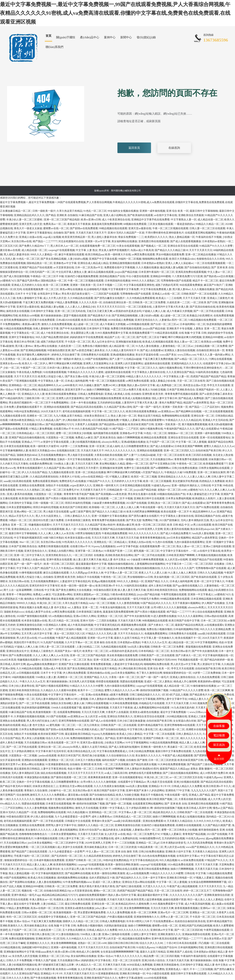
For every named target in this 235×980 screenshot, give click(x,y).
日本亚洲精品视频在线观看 (135, 485)
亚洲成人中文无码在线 (215, 420)
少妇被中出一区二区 (60, 790)
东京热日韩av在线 (21, 241)
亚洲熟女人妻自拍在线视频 (180, 350)
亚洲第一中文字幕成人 (200, 594)
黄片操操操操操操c (51, 316)
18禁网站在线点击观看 (125, 869)
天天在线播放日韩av (33, 424)
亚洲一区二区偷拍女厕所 (211, 472)
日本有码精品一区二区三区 (154, 651)
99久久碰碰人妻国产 (90, 385)
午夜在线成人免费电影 (29, 372)
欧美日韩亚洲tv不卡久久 (109, 586)
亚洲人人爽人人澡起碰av (179, 263)
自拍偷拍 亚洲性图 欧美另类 (147, 394)
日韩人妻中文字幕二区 (71, 838)
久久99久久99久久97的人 (208, 821)
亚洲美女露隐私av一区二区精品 (91, 594)
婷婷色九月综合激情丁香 (66, 355)
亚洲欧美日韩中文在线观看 (93, 498)
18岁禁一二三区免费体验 (74, 446)
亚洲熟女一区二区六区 (110, 616)
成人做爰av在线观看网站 (41, 359)
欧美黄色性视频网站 (65, 865)
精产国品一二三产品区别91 (204, 407)
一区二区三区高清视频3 (116, 764)
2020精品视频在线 (177, 716)
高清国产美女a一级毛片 (68, 651)
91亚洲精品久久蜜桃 (55, 625)
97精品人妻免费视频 (66, 302)
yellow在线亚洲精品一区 (95, 477)
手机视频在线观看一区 (190, 660)
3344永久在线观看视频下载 (66, 708)
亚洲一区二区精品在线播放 (201, 254)
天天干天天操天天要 (194, 298)
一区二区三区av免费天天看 (126, 390)
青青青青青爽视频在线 (153, 538)
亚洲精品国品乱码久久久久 (29, 215)
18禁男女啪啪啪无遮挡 (88, 533)
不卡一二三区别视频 (123, 843)
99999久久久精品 (26, 603)
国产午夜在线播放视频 (43, 978)
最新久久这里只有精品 (127, 638)
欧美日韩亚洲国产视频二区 (162, 799)
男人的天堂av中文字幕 (183, 664)
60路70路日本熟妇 (53, 538)
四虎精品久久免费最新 (212, 481)
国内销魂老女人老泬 (20, 459)
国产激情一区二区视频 (119, 804)
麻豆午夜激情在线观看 (71, 254)
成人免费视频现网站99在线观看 (152, 708)
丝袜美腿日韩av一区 (220, 459)
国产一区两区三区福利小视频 (65, 629)
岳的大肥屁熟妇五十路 (102, 878)
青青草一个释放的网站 (19, 594)
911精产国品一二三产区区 (124, 429)
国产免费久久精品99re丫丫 (34, 246)
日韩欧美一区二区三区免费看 (149, 302)
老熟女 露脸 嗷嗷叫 (201, 769)
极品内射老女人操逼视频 (117, 830)
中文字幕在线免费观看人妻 (156, 289)
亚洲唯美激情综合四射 (29, 625)
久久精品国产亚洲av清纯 (118, 407)
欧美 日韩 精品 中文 (178, 525)
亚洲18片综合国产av (90, 830)
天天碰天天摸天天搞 (119, 899)
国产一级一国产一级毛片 (147, 407)
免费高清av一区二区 (55, 224)
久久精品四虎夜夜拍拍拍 (44, 477)
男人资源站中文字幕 (209, 664)
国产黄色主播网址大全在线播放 (74, 590)
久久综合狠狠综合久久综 (120, 756)
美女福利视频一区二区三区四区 (172, 577)
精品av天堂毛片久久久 (22, 516)
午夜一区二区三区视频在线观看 (170, 228)
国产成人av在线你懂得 (103, 721)
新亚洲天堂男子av (75, 390)
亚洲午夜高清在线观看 (164, 939)
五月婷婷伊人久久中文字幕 (127, 481)
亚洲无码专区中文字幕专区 (45, 586)
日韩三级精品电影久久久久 (145, 695)
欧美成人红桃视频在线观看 (158, 342)
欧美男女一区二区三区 (95, 651)
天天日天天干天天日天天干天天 (85, 773)
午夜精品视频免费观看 (115, 533)
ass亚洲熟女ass (166, 411)
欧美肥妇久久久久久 (156, 237)
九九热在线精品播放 (204, 751)
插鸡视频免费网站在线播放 (73, 878)
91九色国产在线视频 (52, 642)
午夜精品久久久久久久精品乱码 (183, 420)
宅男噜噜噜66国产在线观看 (176, 281)
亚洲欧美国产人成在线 (179, 952)
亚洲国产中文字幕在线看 (103, 259)
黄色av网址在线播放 (71, 289)
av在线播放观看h (214, 625)
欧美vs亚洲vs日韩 (91, 220)
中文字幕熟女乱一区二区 (25, 333)
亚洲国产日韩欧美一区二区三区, (84, 860)
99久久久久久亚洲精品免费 (215, 629)
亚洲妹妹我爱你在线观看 (196, 934)
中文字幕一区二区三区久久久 (141, 368)
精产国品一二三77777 (45, 241)
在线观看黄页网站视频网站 (200, 233)
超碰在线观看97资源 (175, 899)
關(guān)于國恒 (66, 37)
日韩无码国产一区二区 (42, 272)
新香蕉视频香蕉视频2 (187, 908)
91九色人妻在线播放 (147, 346)
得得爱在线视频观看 (107, 681)
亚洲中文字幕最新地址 (40, 233)
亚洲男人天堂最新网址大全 (99, 363)
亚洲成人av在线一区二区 (166, 294)
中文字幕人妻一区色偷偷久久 (158, 638)
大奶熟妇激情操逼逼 (115, 926)
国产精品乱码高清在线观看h (87, 407)
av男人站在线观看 (201, 525)
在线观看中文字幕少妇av (217, 363)
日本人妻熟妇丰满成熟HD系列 (106, 699)
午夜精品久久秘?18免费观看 (180, 472)
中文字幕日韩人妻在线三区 (143, 729)
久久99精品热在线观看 (80, 298)
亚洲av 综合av (22, 921)
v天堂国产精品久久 (152, 472)
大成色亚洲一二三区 (178, 302)
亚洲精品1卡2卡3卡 (159, 786)
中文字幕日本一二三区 (179, 564)
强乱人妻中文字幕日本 (164, 398)
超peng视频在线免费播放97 (42, 664)
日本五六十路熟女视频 (88, 760)
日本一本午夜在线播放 (84, 403)
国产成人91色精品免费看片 (176, 533)
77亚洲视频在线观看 (25, 381)
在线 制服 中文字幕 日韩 (193, 333)
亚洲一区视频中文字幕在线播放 (109, 516)
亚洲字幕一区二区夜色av (89, 551)
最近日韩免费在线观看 (78, 904)
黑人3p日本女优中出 (103, 342)
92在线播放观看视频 (55, 372)
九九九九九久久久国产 (204, 790)
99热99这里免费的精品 (27, 411)
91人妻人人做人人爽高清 (182, 573)
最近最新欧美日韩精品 (78, 734)
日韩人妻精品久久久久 (78, 516)
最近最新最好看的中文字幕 (91, 564)
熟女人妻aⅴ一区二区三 (187, 342)
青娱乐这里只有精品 (149, 416)
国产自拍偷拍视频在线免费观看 (103, 398)
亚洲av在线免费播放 (44, 459)
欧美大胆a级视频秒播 (221, 424)
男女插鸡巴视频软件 (20, 403)
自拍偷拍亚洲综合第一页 (117, 302)
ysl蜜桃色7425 (8, 281)
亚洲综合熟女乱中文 (18, 651)
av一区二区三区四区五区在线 (186, 777)
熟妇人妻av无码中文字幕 (141, 385)
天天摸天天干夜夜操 (121, 708)
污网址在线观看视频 (220, 359)
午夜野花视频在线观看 (174, 594)
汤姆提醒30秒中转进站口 (36, 947)
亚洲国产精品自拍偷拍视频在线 (27, 438)
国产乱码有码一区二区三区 (67, 856)
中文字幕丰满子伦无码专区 (51, 751)
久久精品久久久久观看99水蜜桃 (59, 690)
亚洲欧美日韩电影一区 (179, 878)
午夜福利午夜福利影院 (193, 956)
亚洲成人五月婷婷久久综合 (27, 285)
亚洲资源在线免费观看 (138, 660)
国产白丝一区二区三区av (165, 324)
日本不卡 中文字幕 (26, 294)
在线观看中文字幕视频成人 (53, 917)
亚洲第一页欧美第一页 (83, 285)
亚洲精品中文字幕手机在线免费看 (150, 220)
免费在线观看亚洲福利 (45, 481)
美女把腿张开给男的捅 (185, 481)
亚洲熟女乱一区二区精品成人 (111, 542)
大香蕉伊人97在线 (69, 477)
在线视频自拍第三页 (68, 450)
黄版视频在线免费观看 (198, 647)
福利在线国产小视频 (113, 760)
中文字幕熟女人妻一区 (184, 220)
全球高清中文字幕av (49, 294)
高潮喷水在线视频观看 (199, 729)
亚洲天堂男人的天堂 (31, 224)
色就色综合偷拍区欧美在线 (190, 921)
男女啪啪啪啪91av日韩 (140, 577)
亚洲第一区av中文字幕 (98, 241)
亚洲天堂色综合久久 (146, 320)
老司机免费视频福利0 (16, 320)
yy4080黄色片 (70, 385)
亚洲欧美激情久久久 (12, 926)
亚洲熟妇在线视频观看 (57, 407)
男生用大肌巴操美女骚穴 (76, 294)
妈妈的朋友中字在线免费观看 (87, 337)
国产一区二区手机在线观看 (209, 311)
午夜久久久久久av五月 (154, 642)
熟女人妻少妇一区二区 (124, 416)
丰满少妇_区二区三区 (49, 603)
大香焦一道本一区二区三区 (124, 677)
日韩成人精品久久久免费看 (187, 786)
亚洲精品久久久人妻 (33, 394)
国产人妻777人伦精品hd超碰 (125, 359)
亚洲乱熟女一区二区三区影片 (164, 503)
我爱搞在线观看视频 (131, 681)
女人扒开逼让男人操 (73, 869)
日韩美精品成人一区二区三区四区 (36, 433)
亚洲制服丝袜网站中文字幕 (19, 952)
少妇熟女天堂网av (114, 743)
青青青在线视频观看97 (30, 468)
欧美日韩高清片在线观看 (92, 899)
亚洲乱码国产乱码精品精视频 (195, 926)
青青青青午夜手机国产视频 (79, 494)
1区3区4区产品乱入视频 (175, 695)
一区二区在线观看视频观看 (210, 263)
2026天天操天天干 (51, 411)
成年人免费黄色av (102, 817)
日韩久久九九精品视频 (210, 573)
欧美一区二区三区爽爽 (56, 285)
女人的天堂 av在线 (96, 716)
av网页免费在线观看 (143, 254)
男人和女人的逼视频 (33, 738)
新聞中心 (126, 37)
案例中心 (110, 37)
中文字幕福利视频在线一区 (218, 655)
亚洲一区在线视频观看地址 (215, 438)
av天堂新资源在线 (64, 267)
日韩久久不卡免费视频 (19, 960)
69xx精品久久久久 (10, 804)
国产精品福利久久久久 (129, 878)
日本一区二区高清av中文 (89, 267)
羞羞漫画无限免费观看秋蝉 (107, 224)
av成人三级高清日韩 (116, 773)
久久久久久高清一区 (90, 302)
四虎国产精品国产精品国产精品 (208, 376)
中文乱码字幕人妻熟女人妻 (71, 272)
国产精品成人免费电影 (191, 398)
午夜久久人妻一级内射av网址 (214, 355)
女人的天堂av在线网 (83, 368)
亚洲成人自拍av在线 (140, 542)
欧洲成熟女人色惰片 (204, 498)
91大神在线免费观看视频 (109, 368)
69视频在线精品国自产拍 (171, 494)
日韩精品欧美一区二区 (120, 490)
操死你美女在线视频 (18, 311)
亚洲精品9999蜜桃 (160, 276)
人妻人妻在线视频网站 (65, 830)
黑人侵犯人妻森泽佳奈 (104, 237)
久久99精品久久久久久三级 (82, 939)
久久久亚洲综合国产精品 (180, 372)
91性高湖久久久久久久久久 (77, 542)
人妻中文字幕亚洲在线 (53, 769)
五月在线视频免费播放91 (52, 455)
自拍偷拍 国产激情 (64, 233)
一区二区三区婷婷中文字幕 (68, 843)
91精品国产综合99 (167, 947)
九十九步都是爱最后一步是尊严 (73, 817)
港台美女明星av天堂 (215, 939)
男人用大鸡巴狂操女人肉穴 (42, 721)
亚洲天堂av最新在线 (140, 228)
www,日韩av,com (187, 355)
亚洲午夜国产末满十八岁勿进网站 (145, 790)
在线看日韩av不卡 (64, 429)
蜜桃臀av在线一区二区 (56, 228)
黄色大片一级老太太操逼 (28, 228)
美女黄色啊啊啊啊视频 (137, 908)
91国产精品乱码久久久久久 (156, 603)
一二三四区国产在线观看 (105, 294)
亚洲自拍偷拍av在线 (98, 673)
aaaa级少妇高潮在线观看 (17, 481)
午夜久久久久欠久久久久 (128, 956)
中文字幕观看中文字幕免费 (124, 289)
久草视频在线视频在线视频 (211, 555)
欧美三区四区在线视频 (199, 455)
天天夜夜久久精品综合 (180, 821)
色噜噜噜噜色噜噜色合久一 (34, 834)
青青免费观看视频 (101, 664)
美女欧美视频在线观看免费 (122, 655)
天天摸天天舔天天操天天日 (179, 507)
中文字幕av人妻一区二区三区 (121, 573)
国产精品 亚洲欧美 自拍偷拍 (62, 215)
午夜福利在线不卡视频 (209, 237)
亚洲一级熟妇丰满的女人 (70, 359)
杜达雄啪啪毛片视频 (96, 289)
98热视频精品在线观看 (155, 621)
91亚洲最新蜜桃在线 (57, 764)
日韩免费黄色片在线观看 (95, 355)
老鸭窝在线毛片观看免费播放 (145, 773)
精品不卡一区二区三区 (205, 281)
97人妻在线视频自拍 (68, 934)
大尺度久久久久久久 (154, 886)
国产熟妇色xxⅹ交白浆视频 (219, 276)
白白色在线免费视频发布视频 (159, 856)
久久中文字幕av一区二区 (79, 642)
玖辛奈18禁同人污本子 (98, 869)
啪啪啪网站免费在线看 (155, 259)
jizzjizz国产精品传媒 (126, 272)
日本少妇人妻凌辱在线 (21, 686)
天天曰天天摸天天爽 (87, 464)
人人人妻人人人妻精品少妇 (80, 307)
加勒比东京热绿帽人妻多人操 (68, 703)
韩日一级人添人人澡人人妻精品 (205, 899)
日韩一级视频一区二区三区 (134, 459)
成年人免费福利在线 (126, 838)
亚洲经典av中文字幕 (162, 930)
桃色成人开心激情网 (185, 681)
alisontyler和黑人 (111, 442)
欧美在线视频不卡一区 (188, 638)
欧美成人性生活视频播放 (42, 878)
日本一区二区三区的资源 (162, 760)
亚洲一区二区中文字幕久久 (29, 555)
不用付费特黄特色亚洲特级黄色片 (165, 233)
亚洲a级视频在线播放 (122, 355)
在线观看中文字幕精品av (132, 782)
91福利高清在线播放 (207, 372)
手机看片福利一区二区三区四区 (32, 856)
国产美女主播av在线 (76, 376)
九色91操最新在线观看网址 (189, 542)
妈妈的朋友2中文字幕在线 (96, 960)
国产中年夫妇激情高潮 (73, 329)
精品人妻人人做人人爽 (192, 743)
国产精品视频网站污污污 (60, 424)
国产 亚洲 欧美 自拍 (222, 267)
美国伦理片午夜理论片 (27, 642)
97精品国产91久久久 (99, 481)
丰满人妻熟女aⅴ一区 (41, 899)
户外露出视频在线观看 (120, 917)
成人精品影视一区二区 (122, 346)
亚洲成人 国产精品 (105, 738)
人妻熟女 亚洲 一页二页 (207, 329)
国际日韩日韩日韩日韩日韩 (123, 943)
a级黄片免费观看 (119, 695)
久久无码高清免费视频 (200, 843)
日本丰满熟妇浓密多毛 (173, 843)
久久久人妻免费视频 (36, 808)
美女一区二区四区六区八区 (69, 634)
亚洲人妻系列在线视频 (20, 494)
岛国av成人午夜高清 (142, 250)
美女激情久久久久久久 (148, 756)
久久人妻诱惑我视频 (128, 603)
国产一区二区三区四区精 (188, 930)
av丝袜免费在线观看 (192, 860)
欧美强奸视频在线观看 (32, 498)
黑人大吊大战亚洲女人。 (50, 516)
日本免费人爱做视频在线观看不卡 (23, 407)
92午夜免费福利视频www (77, 882)
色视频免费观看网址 (156, 634)
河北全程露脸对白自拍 (71, 241)
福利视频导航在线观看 (106, 433)
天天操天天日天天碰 (127, 538)
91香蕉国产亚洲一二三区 (118, 551)
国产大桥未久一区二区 (161, 625)
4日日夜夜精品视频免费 (105, 420)
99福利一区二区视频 (130, 259)
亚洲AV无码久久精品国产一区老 (126, 233)
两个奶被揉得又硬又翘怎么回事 (56, 965)
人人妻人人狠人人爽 (199, 477)
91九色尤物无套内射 (183, 708)
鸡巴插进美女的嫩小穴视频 (91, 599)
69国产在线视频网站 (97, 359)
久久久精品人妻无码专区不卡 (122, 350)
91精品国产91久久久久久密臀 (216, 246)
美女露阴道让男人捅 (82, 333)
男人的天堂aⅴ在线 (27, 638)
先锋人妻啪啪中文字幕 (29, 298)
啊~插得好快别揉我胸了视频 (153, 690)
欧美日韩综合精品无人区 (82, 751)
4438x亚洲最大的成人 (87, 729)
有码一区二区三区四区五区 (22, 917)
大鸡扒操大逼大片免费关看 (40, 969)
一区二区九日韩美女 (88, 725)
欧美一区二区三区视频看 (157, 481)
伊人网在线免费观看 (74, 673)
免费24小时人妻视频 (114, 385)
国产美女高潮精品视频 (53, 259)
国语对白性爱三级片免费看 (48, 520)
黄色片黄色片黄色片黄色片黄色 (97, 886)
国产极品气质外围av (28, 281)
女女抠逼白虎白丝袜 (185, 721)
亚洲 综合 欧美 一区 (177, 211)
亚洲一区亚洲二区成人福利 (104, 446)
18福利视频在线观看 (23, 677)
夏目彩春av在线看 (10, 250)
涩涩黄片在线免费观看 (42, 320)
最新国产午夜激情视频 (96, 708)
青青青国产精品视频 (194, 834)
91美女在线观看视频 (128, 246)
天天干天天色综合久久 (131, 634)
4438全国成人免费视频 (121, 320)
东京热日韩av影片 (181, 651)
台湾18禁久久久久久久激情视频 (169, 607)
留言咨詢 (219, 745)
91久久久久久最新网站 (190, 616)
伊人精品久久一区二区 (89, 965)
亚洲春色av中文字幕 (65, 263)
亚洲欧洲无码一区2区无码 (50, 939)
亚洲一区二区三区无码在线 (70, 311)
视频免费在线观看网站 (61, 808)
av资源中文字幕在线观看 (55, 442)
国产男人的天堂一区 (110, 939)
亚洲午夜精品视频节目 (150, 725)
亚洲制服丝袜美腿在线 (129, 342)
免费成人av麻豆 (84, 438)
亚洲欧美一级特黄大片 (106, 485)
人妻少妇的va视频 (78, 259)
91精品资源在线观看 (166, 333)
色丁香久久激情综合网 (149, 673)
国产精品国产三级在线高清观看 (205, 764)
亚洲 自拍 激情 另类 (126, 852)
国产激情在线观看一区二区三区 (69, 777)
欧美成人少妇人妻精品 (129, 734)
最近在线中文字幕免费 (27, 904)
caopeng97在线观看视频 (62, 250)
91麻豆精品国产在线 (91, 215)
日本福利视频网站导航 (186, 629)
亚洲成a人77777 (30, 442)
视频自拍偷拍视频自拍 (120, 564)
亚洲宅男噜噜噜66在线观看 (74, 721)
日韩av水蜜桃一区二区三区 (37, 912)
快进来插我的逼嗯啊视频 (36, 708)
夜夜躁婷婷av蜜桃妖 (209, 681)
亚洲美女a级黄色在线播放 (144, 712)
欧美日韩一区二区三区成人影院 (120, 969)
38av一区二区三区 (29, 542)
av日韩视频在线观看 (138, 324)
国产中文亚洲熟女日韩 (163, 464)
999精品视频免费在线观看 (175, 599)
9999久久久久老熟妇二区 (146, 281)
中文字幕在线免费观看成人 (112, 751)
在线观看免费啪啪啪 (69, 712)
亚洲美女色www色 (10, 363)
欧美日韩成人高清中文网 (198, 808)
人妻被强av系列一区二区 (173, 320)
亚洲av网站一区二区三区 (28, 512)
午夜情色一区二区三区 (189, 464)
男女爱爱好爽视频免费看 (14, 847)
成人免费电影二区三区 (169, 385)
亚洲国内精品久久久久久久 (187, 363)
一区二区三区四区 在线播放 (88, 555)
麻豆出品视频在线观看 (101, 272)
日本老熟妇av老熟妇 (213, 241)
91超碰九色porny (161, 485)
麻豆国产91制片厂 (214, 285)
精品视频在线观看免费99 (136, 939)
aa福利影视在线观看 (118, 599)
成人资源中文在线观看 (70, 847)
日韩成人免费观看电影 (91, 394)
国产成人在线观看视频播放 (186, 241)
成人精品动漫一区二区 (210, 220)
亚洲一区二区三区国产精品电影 (62, 220)
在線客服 (219, 726)
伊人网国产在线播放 (213, 603)
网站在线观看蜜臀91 (153, 420)
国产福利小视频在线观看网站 (52, 686)
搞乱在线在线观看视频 (53, 773)
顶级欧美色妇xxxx (14, 612)
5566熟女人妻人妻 (64, 464)
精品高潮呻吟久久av (50, 385)
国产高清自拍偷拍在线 (203, 307)
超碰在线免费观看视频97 (93, 895)
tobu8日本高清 (8, 660)
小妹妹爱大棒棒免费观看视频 (108, 503)
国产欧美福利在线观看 (140, 215)
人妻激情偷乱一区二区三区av (177, 346)
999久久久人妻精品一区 (44, 254)
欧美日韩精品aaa (95, 254)
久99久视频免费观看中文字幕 (112, 333)
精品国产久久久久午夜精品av (57, 568)
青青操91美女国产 (102, 821)
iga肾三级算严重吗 (80, 512)
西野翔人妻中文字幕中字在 (172, 699)
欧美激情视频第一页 (44, 712)
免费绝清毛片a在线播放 (73, 481)
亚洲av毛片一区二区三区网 (173, 912)
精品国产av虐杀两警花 (196, 403)
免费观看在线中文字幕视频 (119, 267)
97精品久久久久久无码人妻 (101, 634)
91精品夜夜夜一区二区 (150, 847)
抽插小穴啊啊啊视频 (98, 390)
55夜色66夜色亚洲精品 (22, 420)
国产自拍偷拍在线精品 (197, 267)
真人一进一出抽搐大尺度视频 (82, 529)
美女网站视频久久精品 (112, 464)
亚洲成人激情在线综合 (183, 677)
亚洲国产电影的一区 (207, 390)
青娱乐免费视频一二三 (131, 237)
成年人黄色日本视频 (160, 586)
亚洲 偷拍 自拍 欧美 (105, 642)
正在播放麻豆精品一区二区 (16, 211)
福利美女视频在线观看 (79, 799)
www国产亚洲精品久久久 (200, 847)
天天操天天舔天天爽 (129, 621)
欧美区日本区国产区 (69, 756)
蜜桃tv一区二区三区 (137, 464)
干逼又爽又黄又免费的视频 (38, 302)
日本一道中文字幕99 (154, 878)
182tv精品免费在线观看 (180, 865)
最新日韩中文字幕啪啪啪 (204, 211)
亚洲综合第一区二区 (203, 416)
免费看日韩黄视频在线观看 (126, 329)
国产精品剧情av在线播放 (113, 424)
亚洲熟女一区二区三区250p (54, 956)
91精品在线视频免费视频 (18, 329)
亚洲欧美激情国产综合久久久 (101, 978)
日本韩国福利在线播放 (118, 281)
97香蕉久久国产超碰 (44, 960)
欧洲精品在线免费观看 (154, 438)
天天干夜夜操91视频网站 (186, 603)
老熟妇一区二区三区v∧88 (172, 490)
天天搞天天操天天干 (92, 450)
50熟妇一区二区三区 (20, 520)
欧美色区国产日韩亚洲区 (74, 507)
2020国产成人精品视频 (133, 629)
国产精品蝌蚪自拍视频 (188, 411)
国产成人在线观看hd (152, 350)
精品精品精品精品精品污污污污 (60, 895)
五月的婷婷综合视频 (109, 403)
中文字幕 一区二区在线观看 (159, 734)
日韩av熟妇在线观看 (216, 616)
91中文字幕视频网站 (206, 642)
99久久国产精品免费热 (152, 969)
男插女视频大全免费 (31, 607)
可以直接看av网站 (62, 594)
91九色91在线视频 (163, 542)
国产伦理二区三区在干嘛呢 (152, 337)
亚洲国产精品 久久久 (157, 581)
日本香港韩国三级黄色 (78, 520)
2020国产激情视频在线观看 (32, 616)
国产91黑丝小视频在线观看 (61, 498)
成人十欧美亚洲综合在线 (116, 220)
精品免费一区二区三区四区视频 (161, 956)
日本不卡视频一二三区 (110, 285)
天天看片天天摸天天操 (91, 834)
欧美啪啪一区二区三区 (102, 507)
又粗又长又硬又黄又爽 (99, 311)
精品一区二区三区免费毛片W (62, 490)
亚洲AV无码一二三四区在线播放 (98, 621)
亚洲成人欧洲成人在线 (117, 394)
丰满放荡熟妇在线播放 (37, 777)
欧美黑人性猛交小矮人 (51, 376)
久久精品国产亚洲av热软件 (100, 525)
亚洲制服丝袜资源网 (111, 468)
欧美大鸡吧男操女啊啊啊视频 (143, 512)
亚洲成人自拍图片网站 (61, 551)
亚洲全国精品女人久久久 (172, 477)
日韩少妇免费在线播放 (185, 468)
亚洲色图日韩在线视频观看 (154, 241)
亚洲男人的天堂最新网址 (129, 363)
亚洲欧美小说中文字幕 (178, 852)
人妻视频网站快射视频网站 (150, 564)
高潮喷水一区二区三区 (40, 416)
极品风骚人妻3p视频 (172, 267)
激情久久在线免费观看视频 (57, 324)
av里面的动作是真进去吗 (127, 311)
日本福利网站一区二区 (193, 324)
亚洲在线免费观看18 (154, 821)
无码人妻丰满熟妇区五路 (195, 520)
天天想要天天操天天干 (93, 490)
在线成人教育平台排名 (38, 612)
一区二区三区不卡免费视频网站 (51, 403)
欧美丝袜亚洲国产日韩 (141, 424)
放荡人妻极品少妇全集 (163, 381)
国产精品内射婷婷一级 (217, 660)
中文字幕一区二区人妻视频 (191, 442)
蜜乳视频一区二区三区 (146, 551)
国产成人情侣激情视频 (16, 276)
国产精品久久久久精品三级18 (171, 250)
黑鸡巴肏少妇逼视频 (93, 756)
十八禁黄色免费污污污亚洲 (187, 276)
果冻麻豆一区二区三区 (180, 747)
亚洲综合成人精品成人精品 (93, 263)
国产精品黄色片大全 (99, 316)
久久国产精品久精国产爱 (217, 825)
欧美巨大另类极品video (182, 259)
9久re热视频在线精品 (60, 616)
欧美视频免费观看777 (141, 333)
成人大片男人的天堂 (55, 298)
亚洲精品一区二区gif (147, 843)
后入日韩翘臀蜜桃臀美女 (135, 446)
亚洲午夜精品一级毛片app (26, 895)
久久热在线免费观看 (208, 677)
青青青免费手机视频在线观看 (182, 394)
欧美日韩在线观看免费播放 (61, 394)
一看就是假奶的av (185, 224)
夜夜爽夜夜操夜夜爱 (100, 777)
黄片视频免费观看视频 (195, 424)
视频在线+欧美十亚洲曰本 (50, 799)
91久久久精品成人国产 (48, 420)
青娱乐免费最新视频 (62, 599)
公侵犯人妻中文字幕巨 (144, 934)
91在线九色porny (195, 838)
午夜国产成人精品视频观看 (71, 638)
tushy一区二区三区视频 (102, 603)
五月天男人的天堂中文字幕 (37, 634)
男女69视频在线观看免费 (170, 254)
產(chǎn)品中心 (90, 37)
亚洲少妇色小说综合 (153, 960)
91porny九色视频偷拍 (103, 546)
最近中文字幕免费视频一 (174, 712)
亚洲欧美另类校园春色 (166, 965)
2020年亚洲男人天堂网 (150, 529)
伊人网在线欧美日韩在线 (76, 420)
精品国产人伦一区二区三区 (120, 337)
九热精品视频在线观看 (114, 647)
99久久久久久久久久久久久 (120, 450)
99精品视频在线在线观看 (113, 228)
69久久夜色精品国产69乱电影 (92, 429)
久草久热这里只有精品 (69, 211)
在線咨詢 (174, 148)
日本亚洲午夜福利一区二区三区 (156, 272)
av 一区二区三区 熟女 (80, 660)
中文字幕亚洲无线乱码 (107, 625)
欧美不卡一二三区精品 (91, 690)
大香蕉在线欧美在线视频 (108, 455)
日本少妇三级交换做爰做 (131, 721)
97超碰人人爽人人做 (154, 311)
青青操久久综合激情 (36, 790)
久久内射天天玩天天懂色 (14, 464)
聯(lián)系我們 (54, 47)
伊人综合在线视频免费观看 (207, 612)
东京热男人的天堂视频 (82, 681)
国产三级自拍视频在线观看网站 (181, 773)
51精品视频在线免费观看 (202, 320)
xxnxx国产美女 (168, 355)
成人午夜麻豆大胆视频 (179, 311)
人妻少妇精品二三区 (88, 647)
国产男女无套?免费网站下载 (142, 520)
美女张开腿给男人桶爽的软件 (33, 355)
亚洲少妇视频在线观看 (187, 782)
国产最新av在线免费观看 (14, 429)
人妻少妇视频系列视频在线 (85, 442)
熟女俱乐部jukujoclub (202, 529)
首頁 (48, 36)
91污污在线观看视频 (53, 529)
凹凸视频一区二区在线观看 (214, 943)
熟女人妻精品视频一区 (182, 237)
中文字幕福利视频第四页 (28, 538)
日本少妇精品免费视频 (141, 751)
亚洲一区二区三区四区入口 (179, 450)
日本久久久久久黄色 (18, 978)
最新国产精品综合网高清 (189, 625)
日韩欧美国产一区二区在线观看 (199, 294)
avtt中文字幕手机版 (127, 546)
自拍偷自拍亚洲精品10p (57, 891)
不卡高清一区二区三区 (78, 342)
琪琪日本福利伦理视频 (78, 503)
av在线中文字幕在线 (165, 215)
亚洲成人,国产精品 (199, 795)
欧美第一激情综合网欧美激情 (122, 865)
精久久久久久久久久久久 (20, 799)
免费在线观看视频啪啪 (22, 939)
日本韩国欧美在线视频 (133, 799)
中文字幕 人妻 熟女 (87, 250)
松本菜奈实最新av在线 (78, 538)
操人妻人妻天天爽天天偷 (87, 559)
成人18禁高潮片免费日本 (214, 773)
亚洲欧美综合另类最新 (191, 215)
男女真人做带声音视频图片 (114, 250)
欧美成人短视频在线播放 (136, 398)
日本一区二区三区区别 (214, 621)
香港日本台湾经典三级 (27, 342)
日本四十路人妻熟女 (59, 368)
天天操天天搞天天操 (178, 960)
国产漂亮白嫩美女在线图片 (110, 298)
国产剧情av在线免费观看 (84, 228)
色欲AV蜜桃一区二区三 (81, 769)
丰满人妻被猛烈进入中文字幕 (203, 494)
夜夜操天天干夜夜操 (79, 224)
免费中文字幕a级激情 (130, 978)
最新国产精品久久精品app (174, 769)
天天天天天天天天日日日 (111, 307)
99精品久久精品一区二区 (210, 224)
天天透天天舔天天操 (206, 869)
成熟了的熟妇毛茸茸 (167, 285)
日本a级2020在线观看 (68, 320)
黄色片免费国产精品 (171, 403)
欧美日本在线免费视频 (94, 320)
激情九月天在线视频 (87, 808)
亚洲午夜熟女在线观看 (59, 559)
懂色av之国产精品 (223, 808)
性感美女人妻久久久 (65, 899)
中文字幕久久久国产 (28, 568)
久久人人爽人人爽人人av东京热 (56, 533)
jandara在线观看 (48, 756)
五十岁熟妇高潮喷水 (23, 751)
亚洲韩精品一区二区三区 (23, 385)
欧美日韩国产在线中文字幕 (184, 621)
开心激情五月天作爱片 (86, 468)
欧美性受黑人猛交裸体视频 (147, 899)
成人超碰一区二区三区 (173, 316)
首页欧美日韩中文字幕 (54, 660)
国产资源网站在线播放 (22, 882)
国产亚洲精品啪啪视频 (125, 316)
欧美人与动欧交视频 (154, 390)
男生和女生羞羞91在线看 (142, 494)
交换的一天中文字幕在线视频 (74, 459)
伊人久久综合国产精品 (34, 472)
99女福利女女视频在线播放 (123, 211)
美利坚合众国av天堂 (194, 385)
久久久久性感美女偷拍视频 (109, 786)
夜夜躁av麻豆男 (31, 324)
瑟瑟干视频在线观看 (75, 316)
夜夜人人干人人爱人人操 (153, 573)
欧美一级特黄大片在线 (118, 254)
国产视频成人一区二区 (154, 246)
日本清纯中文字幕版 (42, 311)
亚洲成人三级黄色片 (219, 298)
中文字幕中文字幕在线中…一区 (178, 551)
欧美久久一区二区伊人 (35, 363)
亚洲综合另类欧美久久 (120, 716)
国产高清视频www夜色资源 (111, 494)
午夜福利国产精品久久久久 (179, 429)
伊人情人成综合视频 (42, 817)
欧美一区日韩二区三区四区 (151, 525)
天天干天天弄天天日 (201, 250)
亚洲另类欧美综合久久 (59, 555)
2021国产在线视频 (136, 503)
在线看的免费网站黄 (41, 464)
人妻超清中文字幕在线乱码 (75, 581)
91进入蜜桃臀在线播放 (164, 616)
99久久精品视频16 (77, 812)
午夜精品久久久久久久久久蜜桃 (86, 372)
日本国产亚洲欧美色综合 (181, 390)
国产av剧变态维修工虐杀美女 (88, 350)
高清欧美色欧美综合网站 (119, 555)
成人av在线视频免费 (137, 873)
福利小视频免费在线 (171, 368)
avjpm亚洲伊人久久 (81, 485)
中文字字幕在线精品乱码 (144, 860)
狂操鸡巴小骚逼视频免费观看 (82, 276)
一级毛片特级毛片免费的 (145, 599)
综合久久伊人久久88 (57, 738)
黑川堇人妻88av (181, 289)
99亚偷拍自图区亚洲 (59, 350)
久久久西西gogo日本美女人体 (87, 573)
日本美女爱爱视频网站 (19, 507)
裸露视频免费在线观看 (134, 625)
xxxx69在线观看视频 (155, 978)
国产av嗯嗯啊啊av (161, 468)
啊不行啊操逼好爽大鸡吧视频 (185, 337)
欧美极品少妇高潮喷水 (200, 316)
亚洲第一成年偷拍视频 (152, 211)
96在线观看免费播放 (191, 285)
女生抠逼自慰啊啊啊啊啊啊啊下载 (207, 882)
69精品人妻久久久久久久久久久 (144, 376)
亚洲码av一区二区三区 (213, 908)
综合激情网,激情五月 (28, 795)
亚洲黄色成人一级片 (177, 969)
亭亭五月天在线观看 (219, 385)
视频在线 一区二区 (32, 891)
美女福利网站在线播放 (124, 241)
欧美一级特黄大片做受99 (44, 446)
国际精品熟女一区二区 (40, 263)
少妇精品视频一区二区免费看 (211, 346)
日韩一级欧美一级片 (44, 211)
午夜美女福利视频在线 (113, 607)
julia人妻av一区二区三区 (109, 908)
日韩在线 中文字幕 (211, 485)
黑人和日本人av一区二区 (64, 246)
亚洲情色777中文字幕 (178, 790)
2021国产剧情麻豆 (169, 520)
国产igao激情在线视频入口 (188, 586)
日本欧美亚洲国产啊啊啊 (188, 446)
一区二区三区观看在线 (139, 307)
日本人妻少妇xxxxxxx (21, 869)
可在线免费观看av (163, 921)
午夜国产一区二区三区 (33, 368)
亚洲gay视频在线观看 (104, 581)
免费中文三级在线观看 (137, 468)
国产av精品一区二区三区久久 (191, 359)
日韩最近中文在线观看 (78, 821)
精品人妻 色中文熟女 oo (116, 559)
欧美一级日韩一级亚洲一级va (78, 586)
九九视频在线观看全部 (13, 416)
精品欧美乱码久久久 (164, 812)
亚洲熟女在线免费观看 (32, 485)
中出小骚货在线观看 (138, 276)
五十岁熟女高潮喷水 (74, 930)
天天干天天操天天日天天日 (68, 525)
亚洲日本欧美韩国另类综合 (162, 590)
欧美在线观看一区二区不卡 (176, 512)
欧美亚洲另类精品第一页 (76, 237)
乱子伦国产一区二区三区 (161, 442)
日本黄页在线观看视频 (16, 446)
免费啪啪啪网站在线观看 (176, 416)
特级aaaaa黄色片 (45, 952)
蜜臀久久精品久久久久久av (219, 446)
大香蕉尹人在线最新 (86, 424)
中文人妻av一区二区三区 (100, 852)
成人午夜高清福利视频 (80, 625)
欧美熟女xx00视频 (29, 316)
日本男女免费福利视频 (178, 498)
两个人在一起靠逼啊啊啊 (18, 590)
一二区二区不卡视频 (121, 498)
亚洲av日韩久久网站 (85, 616)
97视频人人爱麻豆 (130, 420)
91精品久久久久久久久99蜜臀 (87, 686)
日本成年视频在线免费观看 (49, 860)
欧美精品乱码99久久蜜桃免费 (132, 904)
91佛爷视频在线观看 (31, 573)
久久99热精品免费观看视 (141, 298)
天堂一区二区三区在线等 (191, 381)
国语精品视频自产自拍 (112, 276)
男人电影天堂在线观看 (80, 455)
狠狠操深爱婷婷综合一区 (14, 272)
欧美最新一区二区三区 (106, 799)
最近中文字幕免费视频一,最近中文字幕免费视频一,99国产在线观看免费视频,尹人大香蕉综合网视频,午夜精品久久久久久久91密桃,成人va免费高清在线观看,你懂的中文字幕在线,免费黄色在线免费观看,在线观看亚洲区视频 (115, 13)
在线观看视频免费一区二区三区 (97, 246)
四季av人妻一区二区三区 (174, 917)
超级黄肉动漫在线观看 (157, 363)
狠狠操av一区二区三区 (181, 433)
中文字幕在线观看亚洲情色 (139, 285)
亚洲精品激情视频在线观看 (125, 263)
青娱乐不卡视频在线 (152, 795)
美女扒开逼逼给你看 (147, 355)
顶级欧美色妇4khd (27, 455)
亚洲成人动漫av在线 (30, 237)
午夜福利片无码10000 (164, 660)
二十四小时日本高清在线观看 (181, 943)
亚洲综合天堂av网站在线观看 (76, 786)
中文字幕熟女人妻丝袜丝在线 (148, 372)
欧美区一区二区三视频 (144, 477)
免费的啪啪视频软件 (82, 738)
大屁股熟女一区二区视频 (60, 438)
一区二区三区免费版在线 (100, 838)
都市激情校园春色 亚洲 (211, 830)
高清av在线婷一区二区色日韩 (47, 908)
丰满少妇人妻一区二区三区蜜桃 (24, 220)
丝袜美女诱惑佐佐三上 (97, 416)
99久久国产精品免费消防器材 (52, 337)
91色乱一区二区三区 (95, 211)
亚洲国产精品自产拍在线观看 (36, 267)
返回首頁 (134, 148)
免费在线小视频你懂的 (95, 346)
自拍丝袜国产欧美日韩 (208, 450)
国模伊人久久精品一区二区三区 (96, 825)
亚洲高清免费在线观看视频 (191, 272)
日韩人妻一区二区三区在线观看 (207, 228)
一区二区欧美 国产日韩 (204, 302)
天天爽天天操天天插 (114, 965)
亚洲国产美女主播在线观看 (74, 664)
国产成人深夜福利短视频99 (124, 747)
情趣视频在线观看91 (40, 525)
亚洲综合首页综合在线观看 (183, 246)
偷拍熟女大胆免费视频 (37, 599)
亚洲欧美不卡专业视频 (179, 329)
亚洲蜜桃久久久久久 (38, 943)
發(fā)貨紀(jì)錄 (146, 37)
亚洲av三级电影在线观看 (217, 546)
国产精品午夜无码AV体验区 (16, 786)
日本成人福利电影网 (76, 381)
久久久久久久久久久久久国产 (178, 568)
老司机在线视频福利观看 (76, 411)
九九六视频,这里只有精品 (68, 416)
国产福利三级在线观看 (129, 886)
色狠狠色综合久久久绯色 (211, 259)
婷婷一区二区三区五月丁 (197, 891)
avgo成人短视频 (52, 237)
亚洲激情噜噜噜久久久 (34, 629)
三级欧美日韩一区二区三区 (40, 398)
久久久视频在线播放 (147, 267)
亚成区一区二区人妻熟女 (158, 681)
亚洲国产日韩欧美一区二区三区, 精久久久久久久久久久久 (176, 738)
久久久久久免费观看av (54, 795)
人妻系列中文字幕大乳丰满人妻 (171, 307)
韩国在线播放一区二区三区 (91, 568)
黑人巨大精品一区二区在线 (64, 621)
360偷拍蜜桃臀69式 (150, 838)
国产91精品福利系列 (12, 398)
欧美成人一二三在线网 (169, 298)
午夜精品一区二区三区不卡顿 (47, 276)
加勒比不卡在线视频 (57, 485)
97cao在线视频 (46, 638)
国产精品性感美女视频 (144, 764)
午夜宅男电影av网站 (26, 390)
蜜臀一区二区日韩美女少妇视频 (74, 433)
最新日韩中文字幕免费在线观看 (173, 751)
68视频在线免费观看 (135, 224)
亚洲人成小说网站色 (115, 215)
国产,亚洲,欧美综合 (105, 438)
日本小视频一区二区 (23, 699)
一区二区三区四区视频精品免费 (101, 629)
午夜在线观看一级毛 (151, 507)
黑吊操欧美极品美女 (96, 847)
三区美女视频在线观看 (160, 224)
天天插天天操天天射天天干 (91, 233)
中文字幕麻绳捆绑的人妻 (14, 450)
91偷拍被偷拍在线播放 (203, 686)
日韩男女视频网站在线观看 (214, 468)
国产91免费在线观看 (208, 507)
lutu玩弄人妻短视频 (203, 533)
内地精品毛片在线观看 (152, 703)
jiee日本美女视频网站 (179, 538)
